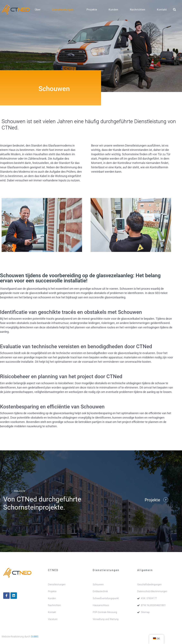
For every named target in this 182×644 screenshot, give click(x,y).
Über (38, 10)
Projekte (92, 10)
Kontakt (162, 10)
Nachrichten (138, 10)
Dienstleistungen (63, 10)
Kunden (113, 10)
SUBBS (35, 637)
